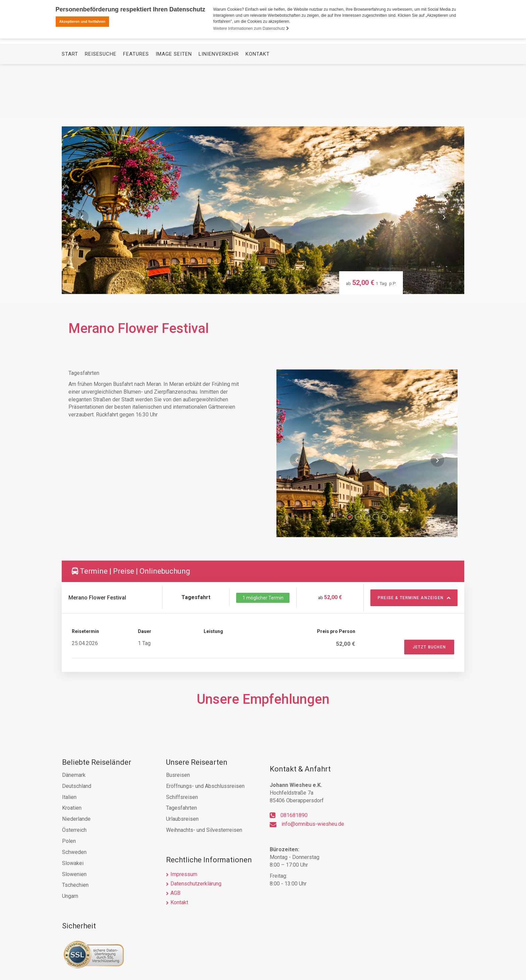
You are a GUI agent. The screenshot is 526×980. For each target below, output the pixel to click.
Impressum (184, 874)
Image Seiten (174, 109)
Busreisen (178, 775)
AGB (175, 893)
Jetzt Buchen (429, 647)
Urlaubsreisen (182, 819)
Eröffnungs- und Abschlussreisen (205, 786)
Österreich (74, 830)
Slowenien (74, 874)
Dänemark (74, 775)
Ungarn (70, 896)
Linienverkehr (219, 109)
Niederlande (76, 819)
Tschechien (75, 885)
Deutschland (77, 786)
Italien (69, 797)
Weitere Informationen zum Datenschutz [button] (251, 28)
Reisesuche (101, 109)
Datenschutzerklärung (196, 884)
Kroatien (72, 808)
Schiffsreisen (182, 797)
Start (70, 109)
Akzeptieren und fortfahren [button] (82, 21)
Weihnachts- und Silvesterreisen (204, 830)
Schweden (74, 852)
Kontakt (258, 109)
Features (136, 109)
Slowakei (73, 863)
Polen (69, 841)
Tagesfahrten (181, 808)
